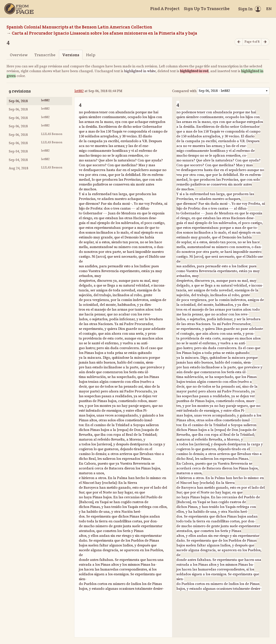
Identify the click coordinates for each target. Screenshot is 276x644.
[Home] (19, 9)
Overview (19, 55)
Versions (71, 55)
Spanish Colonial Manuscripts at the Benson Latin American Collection (79, 27)
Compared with (184, 91)
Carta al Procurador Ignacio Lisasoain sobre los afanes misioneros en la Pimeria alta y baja (104, 33)
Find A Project (165, 9)
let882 (79, 91)
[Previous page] (239, 42)
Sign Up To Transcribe (207, 9)
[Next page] (265, 42)
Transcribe (45, 55)
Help (91, 55)
